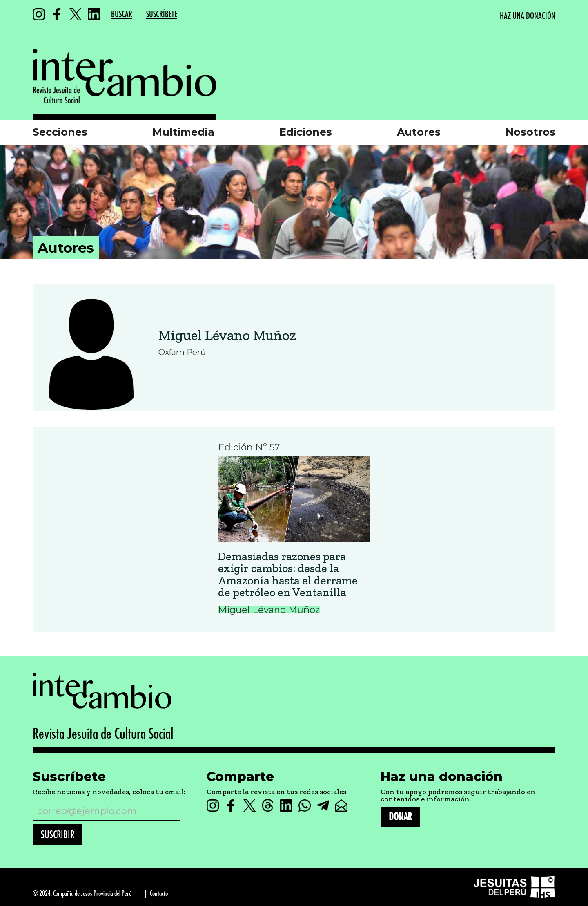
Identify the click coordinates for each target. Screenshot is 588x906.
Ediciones (306, 132)
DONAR (400, 817)
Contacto (159, 894)
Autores (419, 132)
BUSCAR (122, 15)
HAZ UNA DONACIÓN (528, 16)
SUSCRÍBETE (162, 15)
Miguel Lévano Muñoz (227, 335)
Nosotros (530, 132)
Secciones (60, 132)
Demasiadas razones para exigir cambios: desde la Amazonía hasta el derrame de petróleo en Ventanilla (288, 575)
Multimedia (183, 132)
